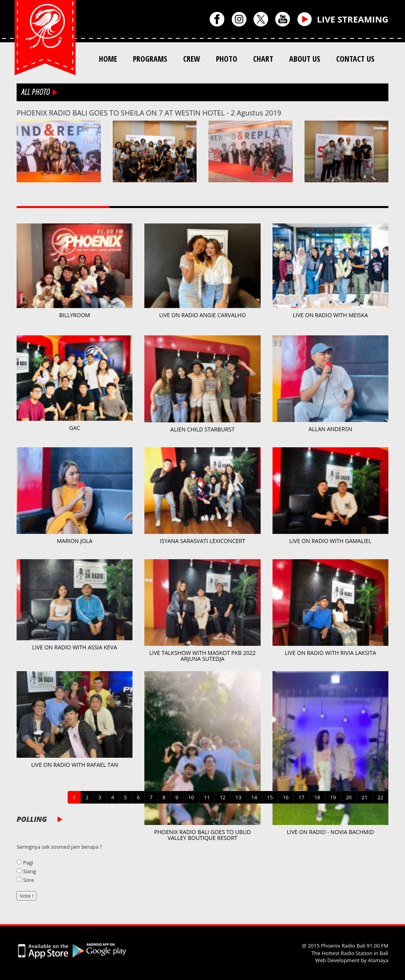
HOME (108, 59)
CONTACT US (355, 59)
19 (333, 797)
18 (317, 797)
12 (222, 797)
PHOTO (227, 59)
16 (286, 797)
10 (191, 797)
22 (380, 797)
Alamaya (378, 960)
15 (270, 797)
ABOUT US (305, 59)
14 (254, 797)
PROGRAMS (150, 59)
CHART (263, 59)
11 (207, 797)
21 (364, 797)
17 (302, 797)
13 (238, 797)
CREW (192, 59)
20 (349, 797)
